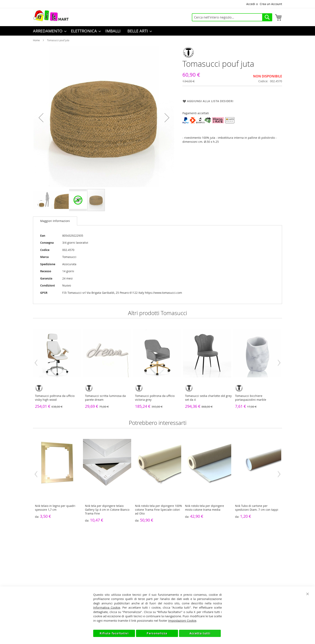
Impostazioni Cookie (182, 620)
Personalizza (157, 633)
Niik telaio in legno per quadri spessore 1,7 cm (55, 508)
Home (36, 40)
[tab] (55, 221)
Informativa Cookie (107, 607)
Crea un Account (271, 4)
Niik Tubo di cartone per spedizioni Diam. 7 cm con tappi (257, 508)
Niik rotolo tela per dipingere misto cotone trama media (205, 508)
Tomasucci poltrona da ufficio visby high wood (55, 398)
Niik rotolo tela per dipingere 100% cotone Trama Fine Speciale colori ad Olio (159, 510)
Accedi (251, 4)
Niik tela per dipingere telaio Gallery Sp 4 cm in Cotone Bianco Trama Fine (107, 510)
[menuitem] (49, 31)
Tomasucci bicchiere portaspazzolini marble (251, 398)
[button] (41, 118)
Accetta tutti (200, 633)
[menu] (157, 31)
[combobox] (232, 17)
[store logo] (51, 16)
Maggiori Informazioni (55, 221)
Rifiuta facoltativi (114, 633)
